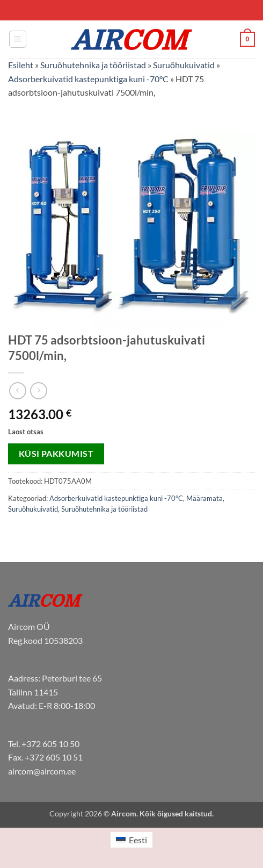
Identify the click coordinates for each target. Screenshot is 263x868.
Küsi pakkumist (56, 454)
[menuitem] (131, 840)
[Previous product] (38, 390)
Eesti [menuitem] (138, 840)
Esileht (21, 65)
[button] (18, 39)
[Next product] (17, 390)
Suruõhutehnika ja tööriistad (93, 65)
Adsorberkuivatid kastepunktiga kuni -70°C (88, 79)
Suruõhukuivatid (184, 65)
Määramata (204, 498)
